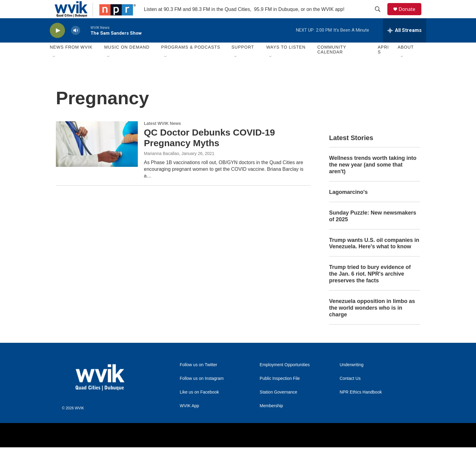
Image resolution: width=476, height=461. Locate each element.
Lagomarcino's (348, 206)
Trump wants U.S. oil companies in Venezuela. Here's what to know (374, 257)
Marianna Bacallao (161, 167)
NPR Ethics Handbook (361, 406)
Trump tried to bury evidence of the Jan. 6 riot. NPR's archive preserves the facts (370, 287)
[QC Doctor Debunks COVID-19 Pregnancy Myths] (97, 158)
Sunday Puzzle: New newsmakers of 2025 (373, 230)
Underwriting (352, 378)
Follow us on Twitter (198, 378)
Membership (271, 420)
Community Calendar (332, 63)
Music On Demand (127, 61)
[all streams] (405, 44)
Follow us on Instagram (202, 392)
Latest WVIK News (162, 137)
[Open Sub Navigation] (54, 71)
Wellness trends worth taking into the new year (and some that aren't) (373, 178)
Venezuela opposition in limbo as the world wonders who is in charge (372, 322)
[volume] (76, 44)
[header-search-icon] (380, 16)
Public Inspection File (280, 392)
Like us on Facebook (199, 406)
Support (243, 61)
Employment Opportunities (285, 378)
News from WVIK (71, 61)
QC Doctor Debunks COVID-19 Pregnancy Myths (209, 151)
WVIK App (189, 420)
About (406, 61)
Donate (411, 16)
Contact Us (350, 392)
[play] (57, 44)
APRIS (383, 63)
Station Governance (278, 406)
